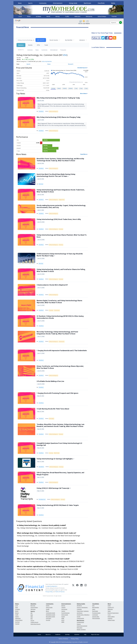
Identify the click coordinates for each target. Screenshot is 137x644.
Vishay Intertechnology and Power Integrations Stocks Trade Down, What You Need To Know (61, 191)
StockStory (41, 111)
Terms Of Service (60, 592)
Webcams (77, 16)
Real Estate (87, 3)
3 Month (71, 88)
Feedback (58, 635)
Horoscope (64, 609)
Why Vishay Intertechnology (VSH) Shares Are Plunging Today (59, 117)
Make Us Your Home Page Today (102, 33)
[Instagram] (86, 588)
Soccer (32, 620)
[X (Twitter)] (73, 588)
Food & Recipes (65, 613)
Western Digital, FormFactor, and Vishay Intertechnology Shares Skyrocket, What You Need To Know (59, 302)
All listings (79, 606)
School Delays (102, 16)
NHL (32, 619)
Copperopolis (80, 618)
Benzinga (41, 184)
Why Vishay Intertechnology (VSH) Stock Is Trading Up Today (58, 98)
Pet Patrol (49, 618)
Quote (28, 64)
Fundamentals (80, 622)
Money (58, 16)
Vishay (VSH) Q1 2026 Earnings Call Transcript (54, 488)
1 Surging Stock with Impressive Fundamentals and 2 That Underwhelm (62, 351)
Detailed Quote (82, 68)
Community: (50, 604)
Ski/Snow (33, 609)
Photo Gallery (111, 617)
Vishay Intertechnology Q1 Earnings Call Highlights (55, 459)
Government (57, 310)
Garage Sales (96, 617)
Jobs (93, 606)
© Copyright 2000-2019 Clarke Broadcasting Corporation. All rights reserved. (68, 642)
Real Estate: (81, 620)
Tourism (114, 16)
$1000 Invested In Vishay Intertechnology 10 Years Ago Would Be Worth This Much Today (60, 255)
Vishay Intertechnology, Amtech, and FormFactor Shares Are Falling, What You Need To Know (61, 270)
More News (83, 93)
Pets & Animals (96, 618)
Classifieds (101, 3)
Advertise (77, 635)
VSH (65, 55)
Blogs (47, 611)
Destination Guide (51, 615)
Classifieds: (96, 604)
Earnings (51, 453)
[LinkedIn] (81, 588)
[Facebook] (77, 588)
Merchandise (96, 607)
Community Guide (50, 613)
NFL (32, 613)
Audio (109, 606)
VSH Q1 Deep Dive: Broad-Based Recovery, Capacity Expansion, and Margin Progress (60, 474)
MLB (32, 615)
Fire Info (48, 620)
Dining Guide (73, 3)
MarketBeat (41, 467)
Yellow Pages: (111, 620)
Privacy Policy (49, 592)
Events (48, 606)
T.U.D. (109, 615)
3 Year (81, 88)
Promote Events (96, 613)
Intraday (53, 88)
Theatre (63, 607)
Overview (30, 50)
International (54, 50)
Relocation (80, 628)
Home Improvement (82, 626)
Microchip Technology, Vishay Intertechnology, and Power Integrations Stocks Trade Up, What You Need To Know (57, 333)
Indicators (82, 40)
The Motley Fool (42, 499)
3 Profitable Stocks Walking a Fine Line (50, 381)
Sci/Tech (17, 622)
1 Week (59, 88)
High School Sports (35, 624)
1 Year (76, 88)
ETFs (38, 45)
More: (109, 604)
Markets (21, 45)
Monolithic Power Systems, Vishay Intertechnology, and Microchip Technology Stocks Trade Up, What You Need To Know (60, 160)
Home (39, 635)
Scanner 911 (111, 607)
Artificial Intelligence (53, 111)
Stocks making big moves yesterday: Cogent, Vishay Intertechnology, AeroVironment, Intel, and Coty (61, 206)
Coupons (110, 618)
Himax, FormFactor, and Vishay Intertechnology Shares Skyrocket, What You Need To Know (60, 367)
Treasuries (63, 50)
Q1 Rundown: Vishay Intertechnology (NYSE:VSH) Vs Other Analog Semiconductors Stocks (60, 317)
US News (39, 16)
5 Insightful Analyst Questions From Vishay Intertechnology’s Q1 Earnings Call (59, 444)
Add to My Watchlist (47, 61)
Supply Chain (62, 200)
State (29, 16)
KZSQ (63, 620)
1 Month (65, 88)
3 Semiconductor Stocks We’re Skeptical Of (52, 285)
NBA (32, 617)
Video (109, 611)
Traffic (67, 16)
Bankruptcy (51, 419)
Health (48, 609)
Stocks (30, 45)
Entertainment (58, 3)
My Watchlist (69, 40)
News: (17, 604)
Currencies (44, 50)
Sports (30, 3)
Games (63, 611)
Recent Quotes (54, 40)
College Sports (34, 622)
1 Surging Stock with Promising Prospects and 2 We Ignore (57, 393)
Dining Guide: (81, 604)
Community (43, 3)
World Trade (57, 453)
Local (20, 16)
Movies (63, 606)
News (20, 3)
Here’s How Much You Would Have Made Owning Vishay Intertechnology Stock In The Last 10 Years (56, 175)
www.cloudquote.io (52, 586)
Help (85, 635)
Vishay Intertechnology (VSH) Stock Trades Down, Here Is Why (59, 219)
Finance (79, 624)
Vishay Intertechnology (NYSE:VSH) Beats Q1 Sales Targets (58, 505)
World (48, 16)
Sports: (33, 611)
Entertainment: (66, 604)
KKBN (63, 622)
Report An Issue (95, 635)
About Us (48, 635)
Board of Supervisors (113, 613)
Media (113, 3)
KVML (63, 618)
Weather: (33, 604)
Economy (61, 229)
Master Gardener (81, 630)
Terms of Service (63, 639)
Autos (94, 609)
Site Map (67, 635)
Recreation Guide (50, 617)
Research (71, 64)
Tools (46, 45)
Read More (84, 154)
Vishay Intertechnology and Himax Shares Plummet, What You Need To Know (62, 236)
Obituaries (89, 16)
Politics (17, 617)
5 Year (86, 88)
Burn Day (33, 606)
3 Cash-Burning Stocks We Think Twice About (53, 409)
